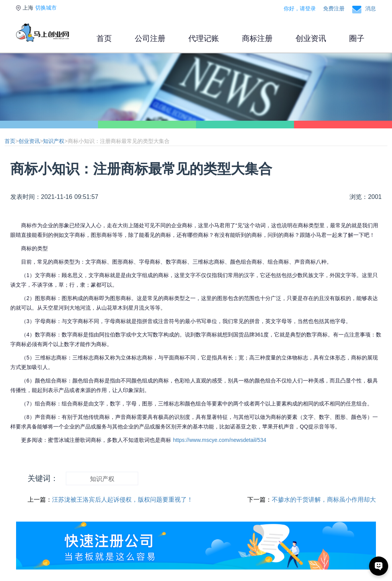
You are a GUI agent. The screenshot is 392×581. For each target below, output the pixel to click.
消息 (371, 8)
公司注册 (150, 38)
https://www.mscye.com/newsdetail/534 (220, 440)
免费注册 (334, 8)
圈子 (357, 38)
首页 (104, 38)
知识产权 (54, 141)
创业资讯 (311, 38)
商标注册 (257, 38)
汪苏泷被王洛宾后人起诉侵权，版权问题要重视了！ (122, 500)
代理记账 (204, 38)
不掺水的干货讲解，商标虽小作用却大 (324, 500)
